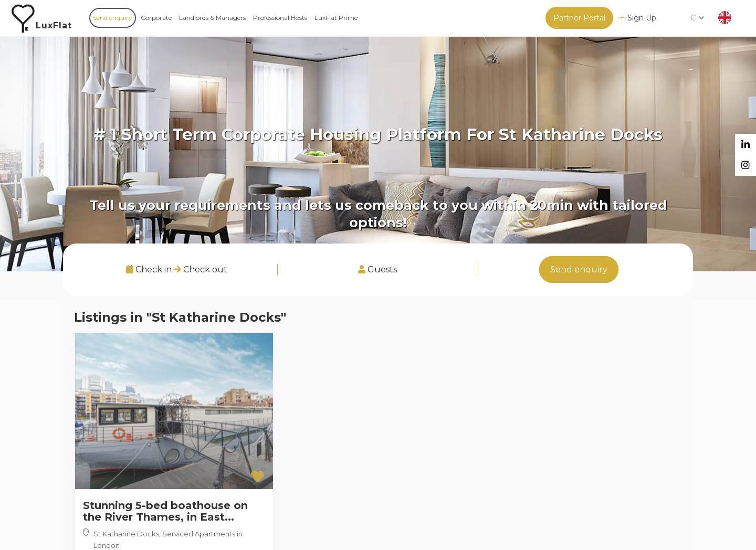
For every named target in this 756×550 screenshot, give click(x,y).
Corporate (156, 18)
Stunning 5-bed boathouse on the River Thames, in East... (165, 511)
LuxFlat (54, 25)
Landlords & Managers (212, 18)
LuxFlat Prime (336, 18)
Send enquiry (113, 18)
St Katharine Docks (126, 534)
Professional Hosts (280, 18)
